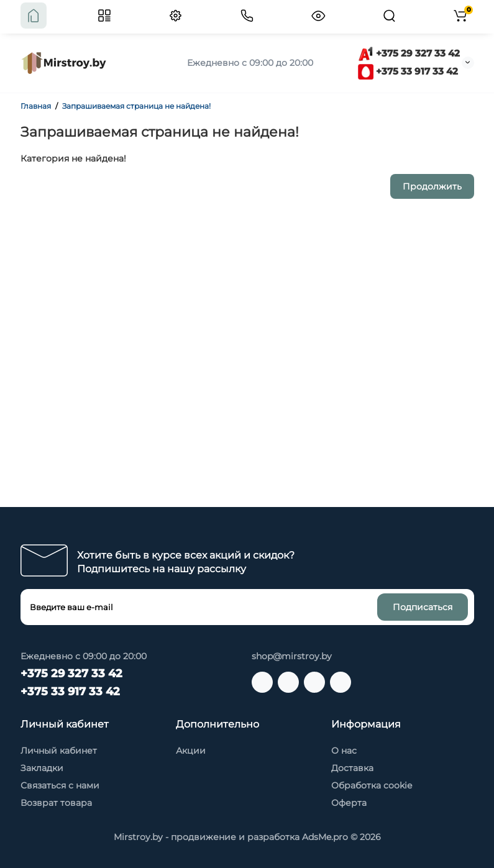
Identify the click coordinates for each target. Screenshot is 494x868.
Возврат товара (56, 803)
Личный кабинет (59, 751)
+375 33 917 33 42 (408, 71)
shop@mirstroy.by (292, 656)
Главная (36, 106)
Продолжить (432, 186)
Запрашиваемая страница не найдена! (136, 106)
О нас (344, 751)
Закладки (42, 768)
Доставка (352, 768)
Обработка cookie (372, 785)
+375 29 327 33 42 (409, 53)
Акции (191, 751)
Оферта (349, 803)
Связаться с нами (60, 785)
